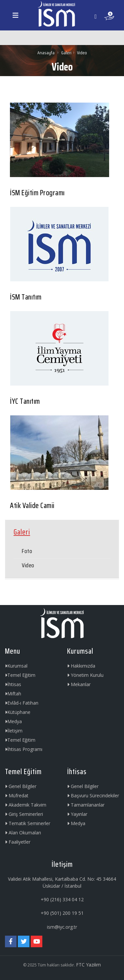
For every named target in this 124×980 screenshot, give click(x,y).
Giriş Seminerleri (24, 814)
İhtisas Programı (24, 749)
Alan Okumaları (23, 833)
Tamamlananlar (86, 805)
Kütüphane (18, 712)
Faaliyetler (18, 842)
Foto (27, 551)
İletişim (14, 731)
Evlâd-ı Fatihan (22, 703)
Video (28, 565)
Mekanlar (79, 684)
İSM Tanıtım (26, 297)
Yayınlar (77, 814)
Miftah (13, 694)
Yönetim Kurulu (85, 675)
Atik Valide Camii (32, 506)
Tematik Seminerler (28, 823)
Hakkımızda (81, 666)
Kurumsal (16, 666)
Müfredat (17, 795)
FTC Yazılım (88, 965)
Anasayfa (46, 53)
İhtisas (13, 684)
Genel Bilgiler (21, 786)
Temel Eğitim (20, 675)
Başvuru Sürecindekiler (93, 795)
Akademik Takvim (26, 805)
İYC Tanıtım (25, 401)
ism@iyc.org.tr (62, 927)
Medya (13, 721)
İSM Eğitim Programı (37, 193)
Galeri (66, 53)
